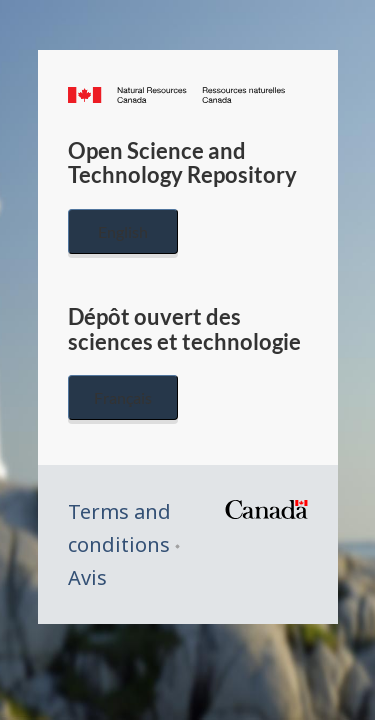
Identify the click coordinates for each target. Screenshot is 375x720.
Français (123, 397)
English (123, 231)
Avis (87, 577)
